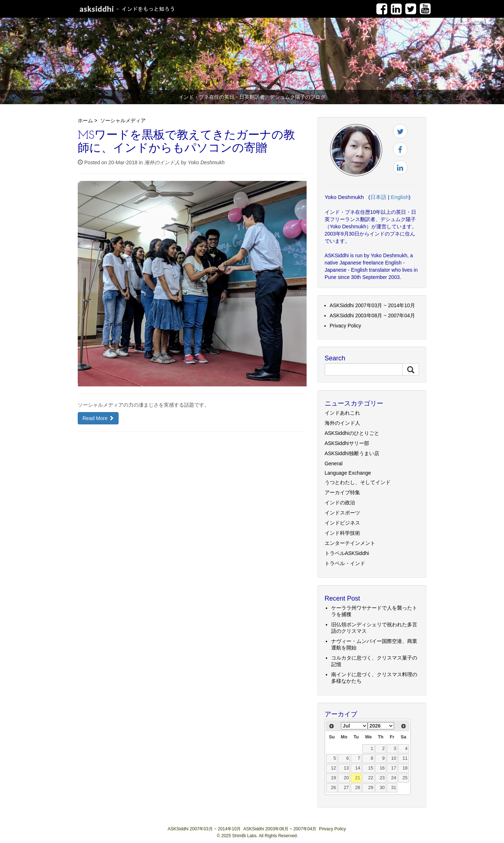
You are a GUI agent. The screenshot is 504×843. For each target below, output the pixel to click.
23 (382, 778)
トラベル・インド (345, 563)
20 (346, 778)
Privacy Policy (345, 326)
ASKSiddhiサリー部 (347, 443)
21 (358, 778)
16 (382, 768)
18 (405, 768)
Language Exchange (348, 473)
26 (333, 788)
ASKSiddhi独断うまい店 (352, 453)
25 (405, 778)
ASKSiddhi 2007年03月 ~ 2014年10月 (372, 305)
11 (405, 758)
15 (371, 768)
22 (371, 778)
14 (358, 768)
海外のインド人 (162, 162)
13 (346, 768)
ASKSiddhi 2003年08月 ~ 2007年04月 (372, 315)
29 (371, 788)
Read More (98, 418)
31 (394, 788)
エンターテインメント (350, 543)
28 (358, 788)
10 (394, 758)
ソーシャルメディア (123, 120)
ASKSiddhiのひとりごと (352, 433)
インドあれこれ (342, 413)
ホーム (85, 120)
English (400, 197)
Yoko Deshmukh (206, 162)
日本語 (378, 197)
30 (382, 788)
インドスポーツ (342, 513)
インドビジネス (342, 523)
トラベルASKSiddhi (347, 553)
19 (333, 778)
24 (394, 778)
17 (394, 768)
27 (346, 788)
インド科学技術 (342, 533)
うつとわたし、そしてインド (358, 482)
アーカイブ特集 (342, 492)
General (334, 463)
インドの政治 (340, 503)
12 (333, 768)
